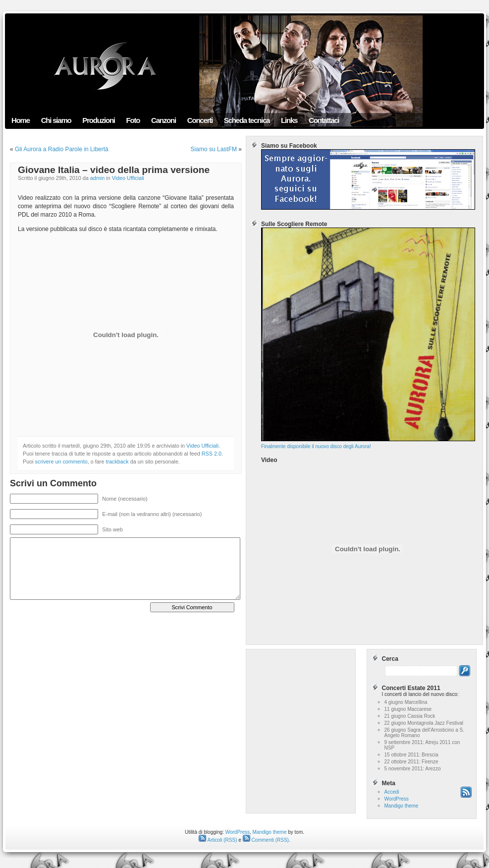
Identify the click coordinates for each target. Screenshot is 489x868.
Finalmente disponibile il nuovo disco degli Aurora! (368, 444)
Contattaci (324, 120)
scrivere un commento (61, 462)
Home (21, 120)
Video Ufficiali (128, 178)
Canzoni (163, 120)
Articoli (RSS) (218, 840)
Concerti (200, 120)
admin (97, 178)
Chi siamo (56, 120)
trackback (117, 462)
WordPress (397, 799)
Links (289, 120)
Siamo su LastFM (214, 149)
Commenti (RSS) (266, 840)
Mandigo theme (402, 806)
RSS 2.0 (212, 454)
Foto (133, 120)
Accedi (392, 792)
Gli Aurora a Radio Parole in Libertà (62, 149)
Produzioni (99, 120)
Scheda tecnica (247, 120)
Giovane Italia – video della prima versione (114, 170)
